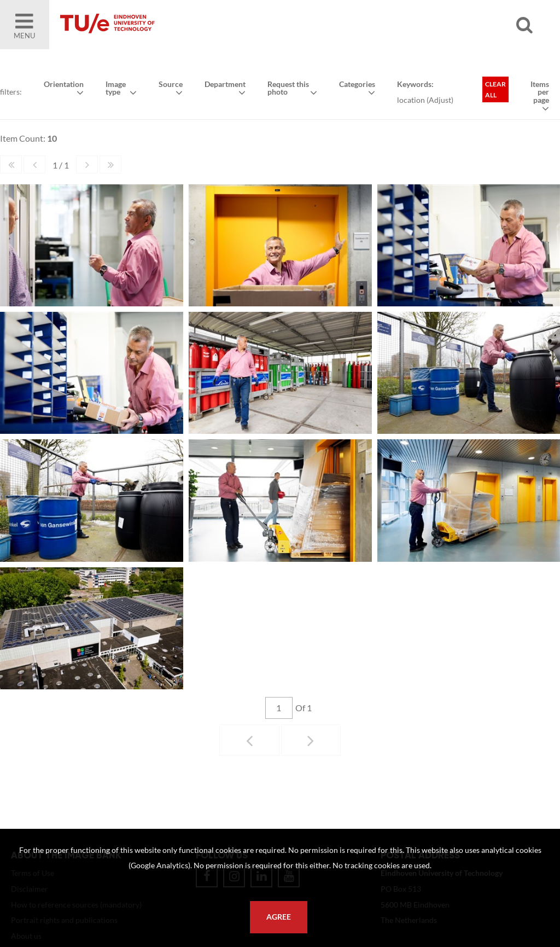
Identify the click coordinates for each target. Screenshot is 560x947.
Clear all (495, 89)
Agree (279, 917)
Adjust (440, 100)
